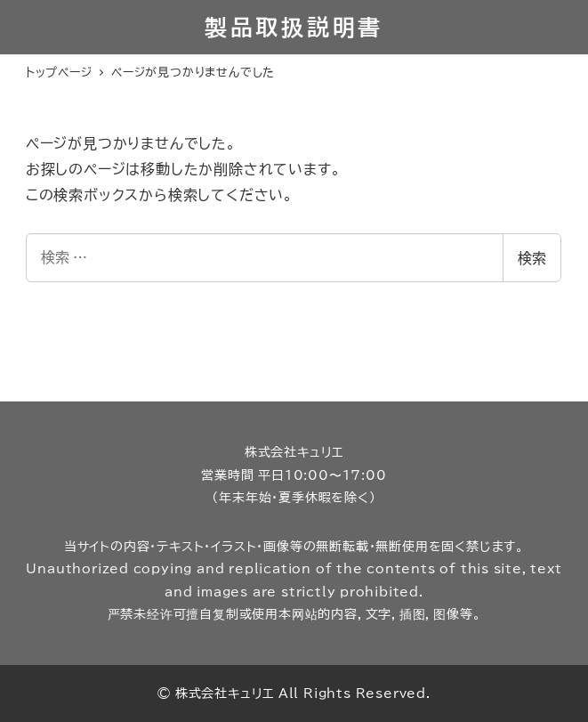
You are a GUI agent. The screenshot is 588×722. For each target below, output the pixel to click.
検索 (532, 258)
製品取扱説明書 (294, 27)
